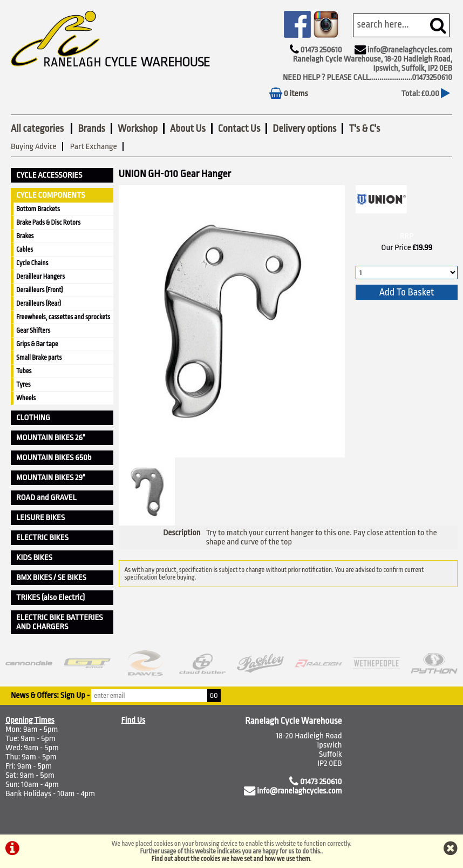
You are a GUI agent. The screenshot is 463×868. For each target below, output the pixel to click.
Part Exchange (94, 147)
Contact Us (239, 129)
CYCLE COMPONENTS (51, 195)
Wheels (26, 398)
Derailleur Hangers (40, 277)
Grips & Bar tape (37, 344)
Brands (91, 129)
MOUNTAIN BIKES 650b (54, 458)
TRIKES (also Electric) (50, 598)
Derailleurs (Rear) (39, 304)
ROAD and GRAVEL (46, 498)
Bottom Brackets (38, 209)
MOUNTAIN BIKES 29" (51, 478)
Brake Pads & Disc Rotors (48, 223)
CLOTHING (33, 418)
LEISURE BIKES (40, 518)
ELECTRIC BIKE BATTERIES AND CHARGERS (60, 622)
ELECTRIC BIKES (42, 538)
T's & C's (364, 129)
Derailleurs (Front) (40, 290)
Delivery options (304, 129)
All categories (38, 129)
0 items (289, 94)
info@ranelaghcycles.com (410, 50)
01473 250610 (321, 50)
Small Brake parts (39, 358)
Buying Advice (34, 147)
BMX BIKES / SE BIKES (51, 578)
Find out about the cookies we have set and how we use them (231, 859)
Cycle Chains (32, 263)
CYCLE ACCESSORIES (49, 175)
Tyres (23, 385)
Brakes (25, 236)
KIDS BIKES (34, 558)
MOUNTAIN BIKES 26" (51, 438)
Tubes (24, 371)
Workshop (138, 129)
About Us (188, 129)
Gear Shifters (33, 331)
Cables (25, 250)
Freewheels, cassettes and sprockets (63, 317)
